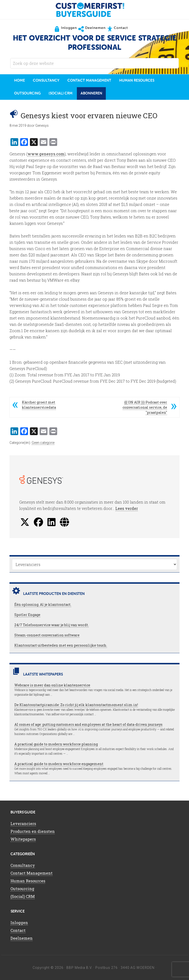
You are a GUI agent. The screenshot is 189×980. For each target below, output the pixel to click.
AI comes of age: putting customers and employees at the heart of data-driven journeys (88, 724)
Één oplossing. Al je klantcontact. (43, 604)
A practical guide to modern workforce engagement (59, 764)
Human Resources (28, 881)
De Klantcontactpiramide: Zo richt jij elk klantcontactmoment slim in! (76, 705)
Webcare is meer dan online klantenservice (52, 685)
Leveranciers (23, 824)
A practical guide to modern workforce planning (56, 744)
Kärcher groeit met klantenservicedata (39, 405)
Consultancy (23, 865)
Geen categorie (43, 443)
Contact (18, 930)
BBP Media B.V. (79, 968)
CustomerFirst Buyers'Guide (95, 10)
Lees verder (127, 508)
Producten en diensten (33, 831)
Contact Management (31, 873)
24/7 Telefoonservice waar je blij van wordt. (52, 625)
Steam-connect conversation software (47, 635)
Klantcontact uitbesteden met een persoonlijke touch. (61, 645)
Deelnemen (22, 938)
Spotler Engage (27, 615)
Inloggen (19, 923)
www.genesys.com (46, 154)
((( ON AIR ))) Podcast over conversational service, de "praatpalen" (145, 407)
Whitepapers (23, 839)
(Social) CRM (23, 896)
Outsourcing (22, 889)
